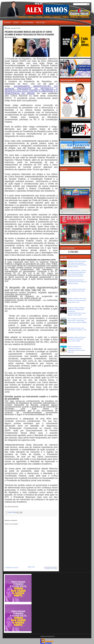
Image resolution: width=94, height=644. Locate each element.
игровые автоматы (11, 1)
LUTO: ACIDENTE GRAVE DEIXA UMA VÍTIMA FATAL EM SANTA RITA (77, 291)
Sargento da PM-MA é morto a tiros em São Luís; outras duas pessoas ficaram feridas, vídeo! (77, 300)
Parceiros (16, 23)
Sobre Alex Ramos (41, 23)
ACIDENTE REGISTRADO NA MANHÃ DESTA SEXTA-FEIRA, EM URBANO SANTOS (77, 282)
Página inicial (7, 23)
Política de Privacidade (27, 23)
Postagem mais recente (12, 568)
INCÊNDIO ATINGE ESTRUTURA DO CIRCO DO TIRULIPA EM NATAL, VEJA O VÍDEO (77, 339)
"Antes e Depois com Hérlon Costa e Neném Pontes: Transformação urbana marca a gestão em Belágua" (77, 321)
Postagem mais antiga (51, 568)
